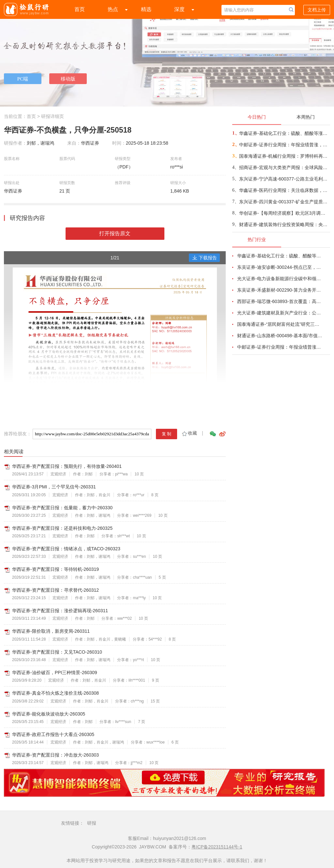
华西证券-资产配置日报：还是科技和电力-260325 (62, 528)
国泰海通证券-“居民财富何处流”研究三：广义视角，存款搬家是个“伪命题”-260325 (280, 324)
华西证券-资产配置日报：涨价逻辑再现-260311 (60, 611)
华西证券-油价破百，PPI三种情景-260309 (55, 673)
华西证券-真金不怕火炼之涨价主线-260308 (55, 693)
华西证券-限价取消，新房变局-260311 (51, 631)
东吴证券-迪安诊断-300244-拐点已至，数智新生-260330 (280, 267)
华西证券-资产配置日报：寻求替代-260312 (55, 590)
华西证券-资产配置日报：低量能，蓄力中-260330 (62, 508)
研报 (92, 823)
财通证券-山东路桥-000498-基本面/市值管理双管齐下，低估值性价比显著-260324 (280, 336)
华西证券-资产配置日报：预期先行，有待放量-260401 (67, 466)
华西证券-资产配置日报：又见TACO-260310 (57, 652)
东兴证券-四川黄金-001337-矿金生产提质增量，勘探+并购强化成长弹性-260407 (284, 202)
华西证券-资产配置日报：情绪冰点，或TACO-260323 (66, 549)
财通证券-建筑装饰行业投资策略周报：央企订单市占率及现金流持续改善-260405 (284, 224)
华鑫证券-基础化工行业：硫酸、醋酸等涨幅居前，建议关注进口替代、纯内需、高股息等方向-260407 (284, 133)
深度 (179, 9)
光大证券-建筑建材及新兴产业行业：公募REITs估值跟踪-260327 (280, 313)
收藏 (189, 433)
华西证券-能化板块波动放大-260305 (49, 714)
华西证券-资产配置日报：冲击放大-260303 (55, 755)
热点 (113, 9)
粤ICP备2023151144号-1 (217, 847)
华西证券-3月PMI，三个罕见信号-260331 (54, 487)
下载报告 (205, 258)
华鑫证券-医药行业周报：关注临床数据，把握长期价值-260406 (284, 190)
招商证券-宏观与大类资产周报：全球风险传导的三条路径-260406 (284, 167)
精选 (146, 9)
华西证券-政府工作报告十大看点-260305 (53, 734)
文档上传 (317, 10)
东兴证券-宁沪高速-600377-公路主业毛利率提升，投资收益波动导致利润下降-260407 (284, 179)
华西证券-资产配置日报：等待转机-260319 (55, 569)
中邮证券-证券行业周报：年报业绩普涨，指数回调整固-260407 (284, 145)
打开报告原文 (115, 233)
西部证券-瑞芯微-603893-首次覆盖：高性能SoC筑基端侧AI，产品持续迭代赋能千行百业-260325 (280, 301)
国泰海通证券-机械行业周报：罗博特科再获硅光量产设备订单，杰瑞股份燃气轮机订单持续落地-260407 (284, 156)
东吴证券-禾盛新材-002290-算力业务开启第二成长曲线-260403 (280, 290)
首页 (80, 9)
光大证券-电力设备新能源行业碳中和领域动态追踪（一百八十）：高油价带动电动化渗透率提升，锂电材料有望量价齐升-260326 (280, 279)
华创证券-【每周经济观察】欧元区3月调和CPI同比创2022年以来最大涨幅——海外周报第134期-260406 (284, 213)
